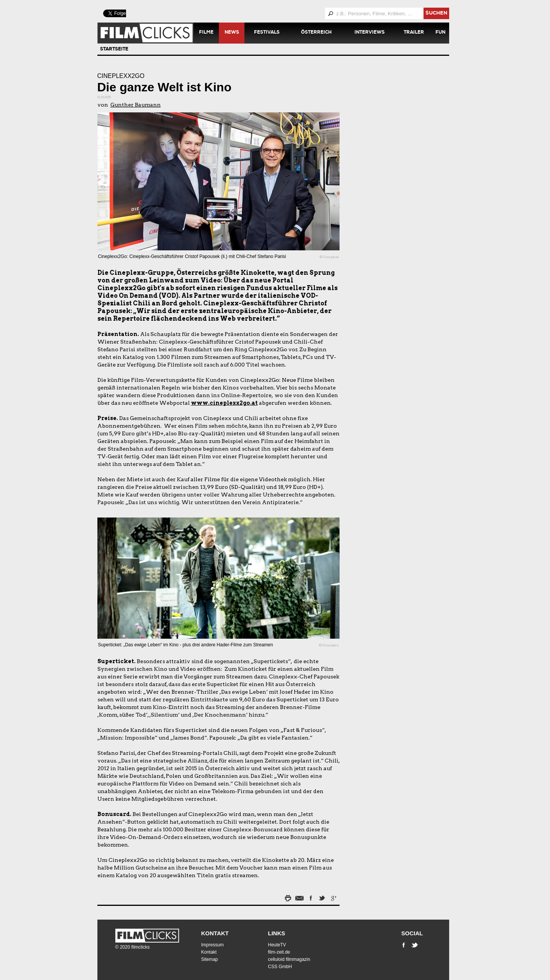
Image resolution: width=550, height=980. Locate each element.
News (232, 33)
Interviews (370, 33)
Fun (440, 33)
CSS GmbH (280, 967)
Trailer (414, 33)
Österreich (316, 33)
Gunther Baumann (136, 105)
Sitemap (210, 959)
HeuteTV (277, 945)
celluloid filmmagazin (289, 959)
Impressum (213, 945)
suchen (436, 14)
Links (277, 933)
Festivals (267, 33)
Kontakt (215, 933)
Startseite (114, 50)
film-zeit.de (279, 952)
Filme (206, 33)
